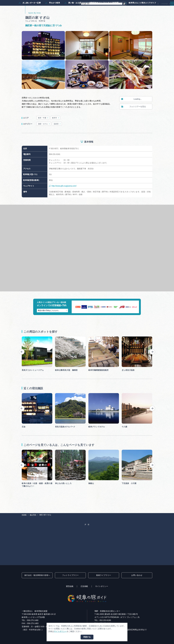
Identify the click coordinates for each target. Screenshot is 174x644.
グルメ (141, 8)
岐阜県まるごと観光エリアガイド (141, 14)
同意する (87, 637)
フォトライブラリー (70, 575)
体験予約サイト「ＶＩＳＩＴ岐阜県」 (103, 14)
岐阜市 (56, 129)
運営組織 (70, 586)
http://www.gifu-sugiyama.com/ (63, 197)
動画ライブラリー (104, 575)
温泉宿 (57, 135)
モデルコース (96, 8)
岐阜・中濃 (43, 129)
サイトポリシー (102, 586)
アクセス (165, 8)
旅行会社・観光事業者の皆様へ (142, 4)
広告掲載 (84, 586)
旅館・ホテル (44, 135)
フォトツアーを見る (134, 118)
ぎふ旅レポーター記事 (30, 14)
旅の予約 (152, 8)
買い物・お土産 (73, 14)
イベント (129, 8)
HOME (24, 515)
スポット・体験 (113, 8)
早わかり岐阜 (53, 14)
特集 (83, 8)
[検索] (102, 4)
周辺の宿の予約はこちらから (52, 321)
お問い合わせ (137, 575)
